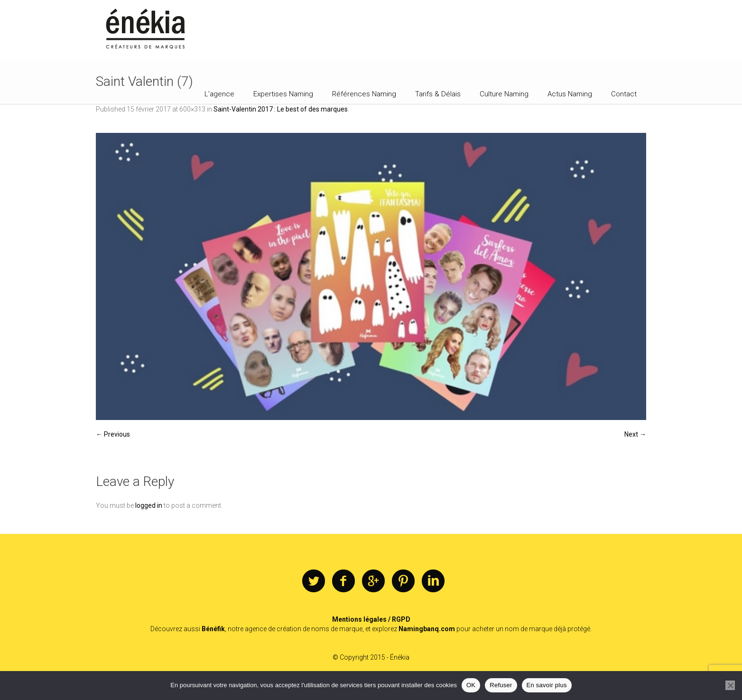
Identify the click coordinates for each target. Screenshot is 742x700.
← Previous (113, 434)
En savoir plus (547, 685)
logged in (149, 505)
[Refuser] (730, 685)
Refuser (501, 685)
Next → (635, 434)
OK (471, 685)
